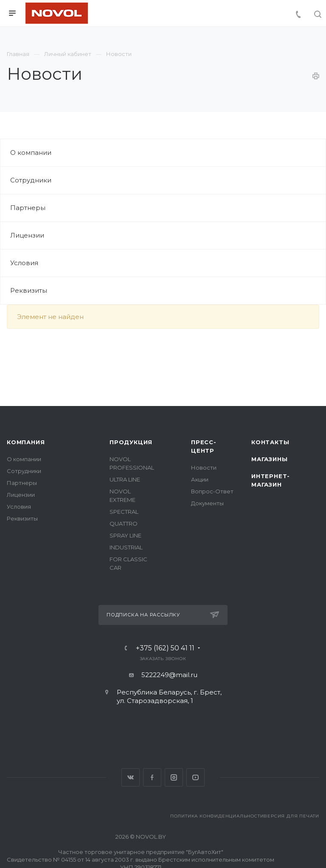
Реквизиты (29, 290)
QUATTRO (124, 524)
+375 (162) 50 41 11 (165, 648)
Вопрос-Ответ (212, 491)
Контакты (270, 442)
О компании (31, 153)
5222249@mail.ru (169, 675)
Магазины (269, 459)
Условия (24, 263)
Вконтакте (131, 777)
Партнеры (28, 208)
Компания (26, 442)
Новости (204, 468)
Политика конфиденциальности (217, 816)
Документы (207, 503)
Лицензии (27, 235)
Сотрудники (31, 180)
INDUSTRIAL (126, 547)
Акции (200, 479)
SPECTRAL (124, 512)
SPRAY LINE (125, 535)
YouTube (195, 777)
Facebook (152, 777)
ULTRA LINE (125, 479)
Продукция (131, 442)
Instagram (174, 777)
